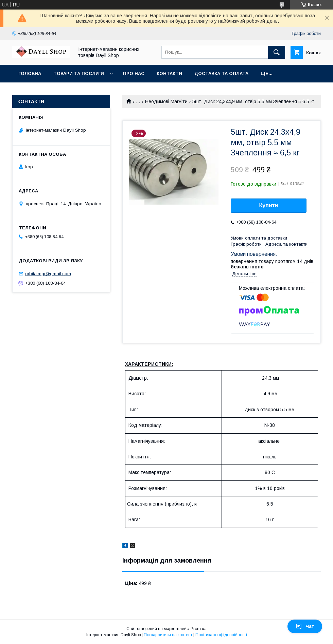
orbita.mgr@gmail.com (48, 274)
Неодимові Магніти (166, 101)
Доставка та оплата (221, 73)
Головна (30, 73)
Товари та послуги (79, 73)
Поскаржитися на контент (168, 635)
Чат (305, 626)
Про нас (134, 73)
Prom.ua (199, 629)
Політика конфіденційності (221, 635)
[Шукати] (277, 52)
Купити (269, 205)
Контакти (169, 73)
